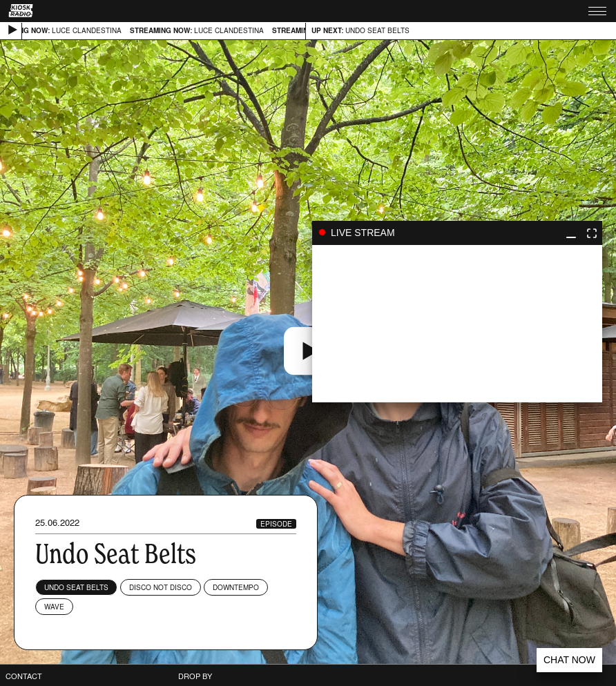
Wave (54, 607)
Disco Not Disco (161, 587)
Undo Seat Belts (76, 587)
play (457, 324)
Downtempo (236, 587)
